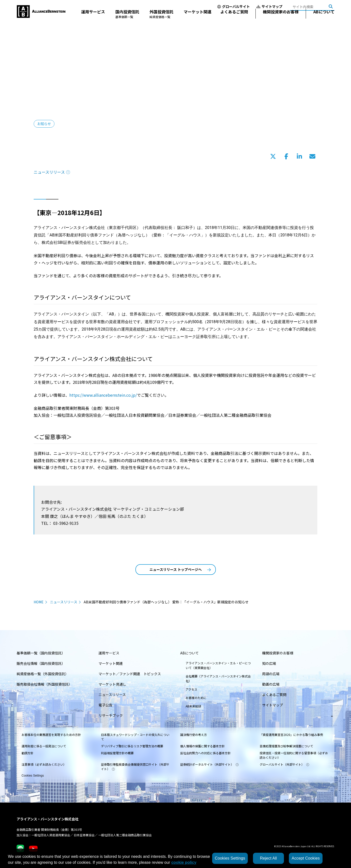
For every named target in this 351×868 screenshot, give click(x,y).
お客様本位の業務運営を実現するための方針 (51, 735)
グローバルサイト (234, 6)
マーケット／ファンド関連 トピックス (130, 674)
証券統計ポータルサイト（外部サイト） (209, 764)
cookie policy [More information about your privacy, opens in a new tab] (184, 862)
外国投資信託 (161, 21)
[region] (175, 858)
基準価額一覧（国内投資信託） (41, 653)
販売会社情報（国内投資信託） (41, 663)
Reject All (268, 858)
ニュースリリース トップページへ (180, 569)
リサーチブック (111, 715)
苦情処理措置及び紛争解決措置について (286, 746)
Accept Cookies (306, 858)
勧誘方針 (27, 753)
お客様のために (196, 698)
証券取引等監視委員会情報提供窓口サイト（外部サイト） (135, 767)
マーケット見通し (112, 684)
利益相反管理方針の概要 (117, 753)
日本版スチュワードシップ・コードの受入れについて (135, 737)
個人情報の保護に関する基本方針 (202, 746)
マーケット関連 (198, 18)
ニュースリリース (52, 172)
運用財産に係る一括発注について (44, 746)
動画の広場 (271, 684)
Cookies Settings (33, 775)
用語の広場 (271, 674)
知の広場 (269, 663)
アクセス (191, 689)
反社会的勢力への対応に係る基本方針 (205, 753)
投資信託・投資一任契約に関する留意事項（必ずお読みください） (294, 755)
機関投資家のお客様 (281, 18)
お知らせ (44, 124)
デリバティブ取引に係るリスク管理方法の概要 (132, 746)
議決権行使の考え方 (194, 735)
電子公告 (105, 705)
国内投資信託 (127, 21)
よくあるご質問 (234, 18)
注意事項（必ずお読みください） (44, 764)
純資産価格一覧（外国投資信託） (43, 674)
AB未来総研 (193, 706)
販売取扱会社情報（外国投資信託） (44, 684)
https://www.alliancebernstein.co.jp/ (103, 395)
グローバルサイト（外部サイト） (284, 764)
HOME (39, 602)
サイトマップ (269, 6)
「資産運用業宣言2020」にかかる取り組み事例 (291, 735)
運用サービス (93, 18)
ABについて (324, 18)
